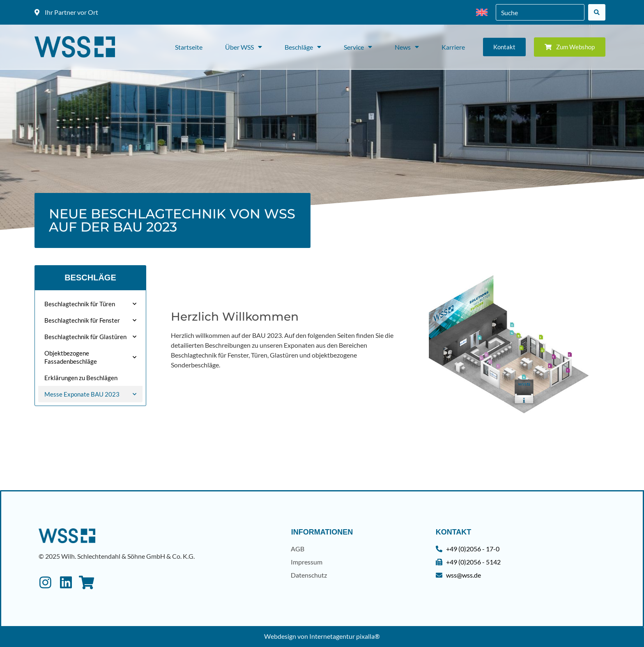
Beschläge (303, 47)
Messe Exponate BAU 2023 (90, 394)
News (407, 47)
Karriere (453, 47)
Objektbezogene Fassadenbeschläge (90, 357)
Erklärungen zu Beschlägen (81, 378)
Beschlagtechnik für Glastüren (90, 337)
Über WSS (244, 47)
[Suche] (597, 12)
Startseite (189, 47)
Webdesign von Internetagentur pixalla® (322, 636)
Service (358, 47)
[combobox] (540, 12)
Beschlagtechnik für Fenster (90, 320)
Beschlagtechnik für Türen (90, 304)
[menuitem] (482, 13)
